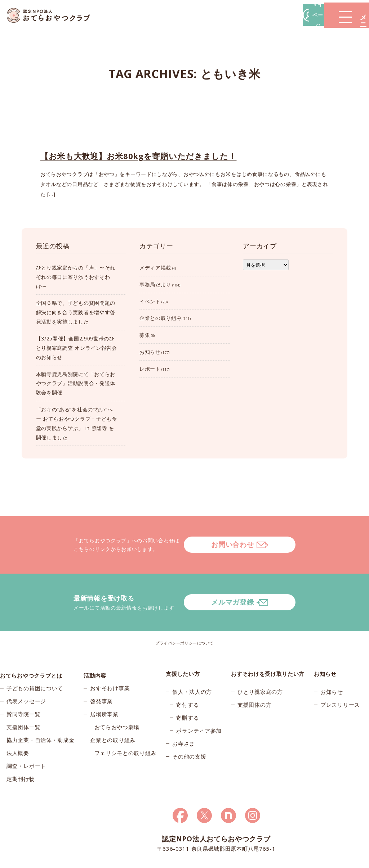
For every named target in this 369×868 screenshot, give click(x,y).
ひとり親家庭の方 (260, 663)
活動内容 (95, 645)
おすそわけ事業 (110, 663)
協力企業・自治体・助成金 (40, 715)
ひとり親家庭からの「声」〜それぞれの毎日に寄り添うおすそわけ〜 (76, 277)
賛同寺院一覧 (23, 689)
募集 (145, 335)
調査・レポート (26, 741)
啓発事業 (101, 676)
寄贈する (188, 689)
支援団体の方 (254, 676)
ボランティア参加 (199, 702)
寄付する (188, 676)
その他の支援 (189, 728)
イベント (150, 301)
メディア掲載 (155, 268)
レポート (150, 369)
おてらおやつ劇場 (117, 702)
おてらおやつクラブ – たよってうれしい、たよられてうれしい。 (54, 15)
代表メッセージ (26, 676)
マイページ (260, 15)
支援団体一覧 (23, 702)
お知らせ (150, 352)
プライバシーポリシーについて (184, 614)
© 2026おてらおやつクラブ (55, 860)
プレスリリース (340, 676)
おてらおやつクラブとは (31, 645)
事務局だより (155, 284)
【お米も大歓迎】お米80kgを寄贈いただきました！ (139, 156)
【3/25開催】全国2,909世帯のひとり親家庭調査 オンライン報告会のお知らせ (77, 348)
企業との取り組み (161, 318)
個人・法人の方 (192, 663)
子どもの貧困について (35, 663)
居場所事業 (104, 689)
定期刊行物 (21, 754)
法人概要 (18, 728)
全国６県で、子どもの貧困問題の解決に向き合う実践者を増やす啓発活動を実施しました (76, 312)
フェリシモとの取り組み (126, 728)
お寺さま (184, 715)
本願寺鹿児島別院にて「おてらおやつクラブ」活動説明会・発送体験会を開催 (76, 383)
